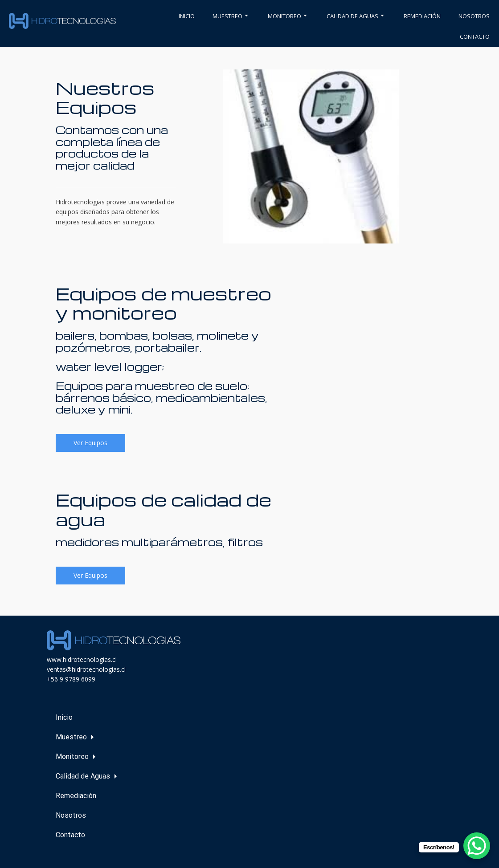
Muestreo (230, 16)
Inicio (187, 16)
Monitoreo (287, 16)
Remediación (422, 16)
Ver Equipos (90, 443)
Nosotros (474, 16)
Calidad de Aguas (355, 16)
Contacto (475, 37)
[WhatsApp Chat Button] (477, 846)
